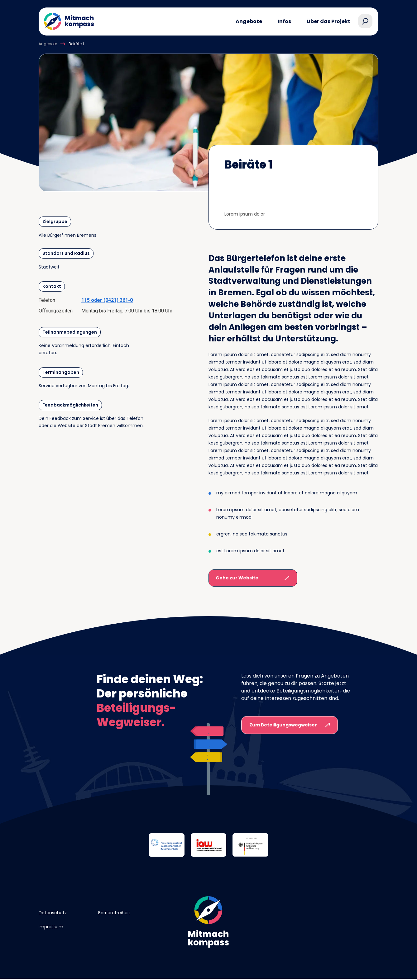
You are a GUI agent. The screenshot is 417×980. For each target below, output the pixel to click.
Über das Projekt (328, 21)
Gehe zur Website (237, 578)
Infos (284, 21)
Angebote (249, 21)
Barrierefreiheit (114, 913)
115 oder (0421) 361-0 (107, 300)
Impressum (51, 927)
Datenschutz (53, 913)
